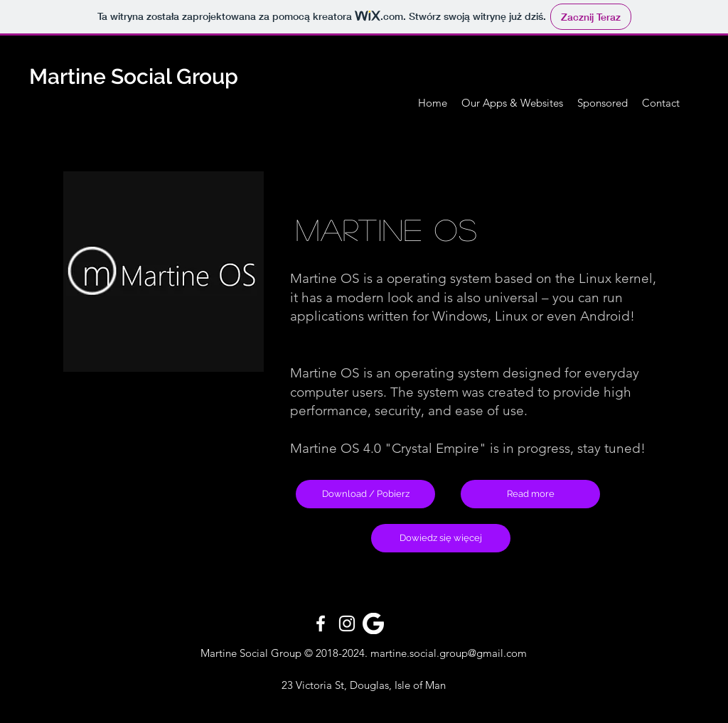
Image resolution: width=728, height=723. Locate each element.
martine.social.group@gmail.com (449, 653)
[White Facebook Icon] (321, 623)
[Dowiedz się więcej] (441, 538)
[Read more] (530, 494)
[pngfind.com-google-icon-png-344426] (373, 623)
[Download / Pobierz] (365, 494)
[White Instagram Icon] (347, 623)
